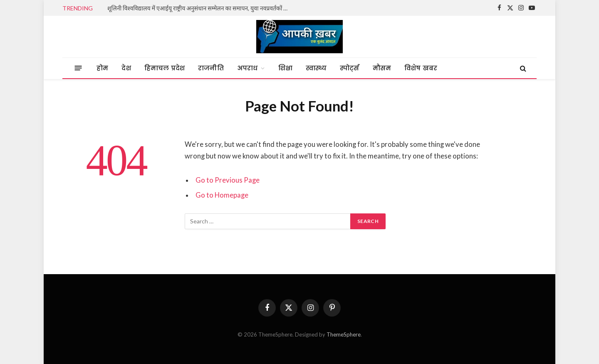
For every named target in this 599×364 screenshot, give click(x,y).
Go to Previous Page (228, 180)
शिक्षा (285, 68)
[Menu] (78, 68)
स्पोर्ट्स (349, 68)
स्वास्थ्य (316, 68)
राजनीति (211, 68)
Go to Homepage (222, 195)
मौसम (382, 68)
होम (102, 68)
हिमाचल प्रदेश (165, 68)
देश (126, 68)
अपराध (248, 68)
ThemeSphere (344, 334)
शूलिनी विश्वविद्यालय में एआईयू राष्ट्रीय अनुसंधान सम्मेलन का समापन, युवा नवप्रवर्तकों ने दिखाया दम (201, 8)
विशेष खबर (421, 68)
